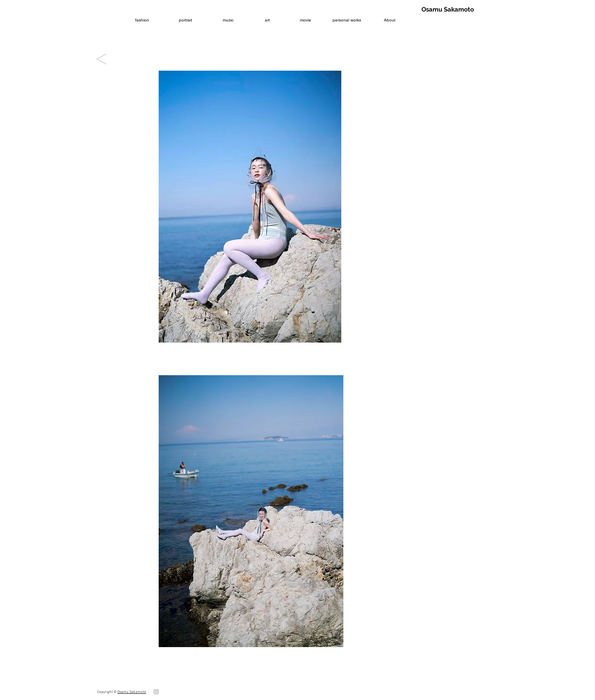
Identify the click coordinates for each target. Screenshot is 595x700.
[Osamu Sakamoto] (447, 10)
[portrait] (185, 20)
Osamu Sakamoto (132, 692)
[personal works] (347, 20)
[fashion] (142, 20)
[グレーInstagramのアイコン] (156, 692)
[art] (267, 20)
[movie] (306, 20)
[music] (228, 20)
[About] (389, 20)
